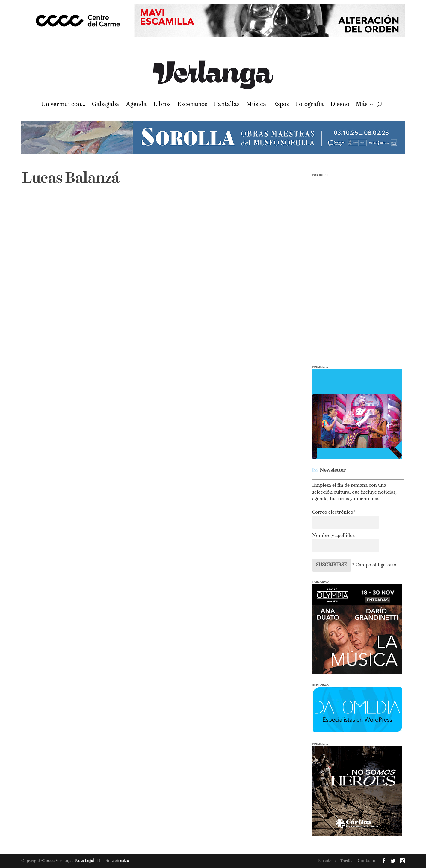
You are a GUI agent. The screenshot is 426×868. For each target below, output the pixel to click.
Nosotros (327, 861)
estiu (125, 861)
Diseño (340, 105)
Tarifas (347, 861)
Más (362, 105)
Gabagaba (106, 105)
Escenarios (192, 105)
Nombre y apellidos (333, 536)
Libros (162, 105)
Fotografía (310, 105)
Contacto (367, 861)
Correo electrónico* (334, 512)
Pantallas (227, 105)
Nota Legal (85, 861)
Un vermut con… (63, 105)
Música (256, 105)
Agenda (136, 105)
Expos (281, 105)
